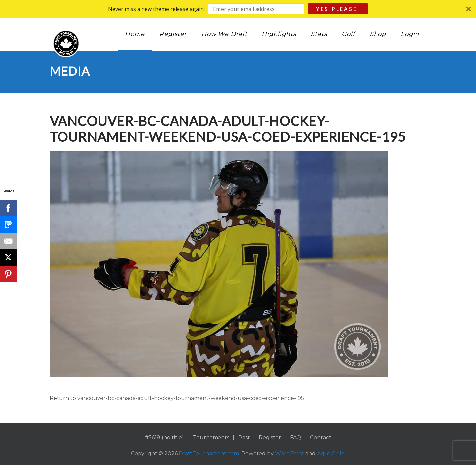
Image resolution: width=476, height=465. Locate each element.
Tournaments (211, 437)
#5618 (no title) (165, 437)
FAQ (296, 437)
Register (173, 34)
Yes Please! (338, 9)
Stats (319, 34)
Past (244, 437)
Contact (321, 437)
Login (410, 34)
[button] (238, 9)
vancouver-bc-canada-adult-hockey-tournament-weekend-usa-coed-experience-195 (191, 398)
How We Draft (224, 34)
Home (135, 34)
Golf (348, 34)
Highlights (279, 34)
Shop (378, 34)
